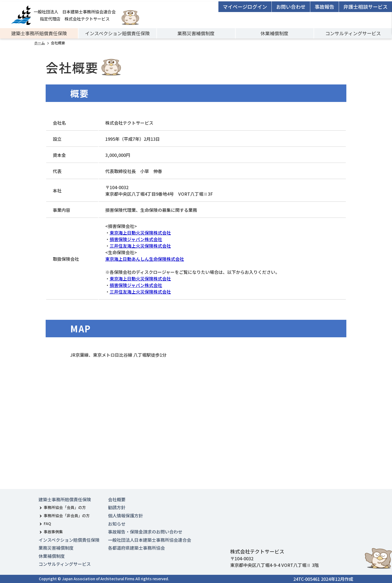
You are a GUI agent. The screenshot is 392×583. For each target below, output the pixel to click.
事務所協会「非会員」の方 (67, 515)
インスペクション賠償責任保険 (117, 33)
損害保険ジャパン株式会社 (136, 239)
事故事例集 (53, 532)
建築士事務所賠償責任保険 (39, 33)
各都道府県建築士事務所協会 (136, 548)
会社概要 (117, 499)
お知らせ (117, 524)
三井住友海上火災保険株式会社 (140, 246)
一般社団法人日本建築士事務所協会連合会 (150, 540)
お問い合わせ (291, 7)
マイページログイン (245, 7)
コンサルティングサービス (353, 33)
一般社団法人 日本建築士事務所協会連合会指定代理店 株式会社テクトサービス (63, 15)
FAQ (47, 523)
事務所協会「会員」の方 (65, 507)
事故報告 (324, 7)
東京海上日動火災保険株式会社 (140, 233)
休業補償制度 (274, 33)
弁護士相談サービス (365, 7)
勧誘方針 (117, 507)
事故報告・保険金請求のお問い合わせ (145, 532)
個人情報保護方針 (125, 515)
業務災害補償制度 (196, 33)
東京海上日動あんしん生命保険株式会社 (145, 259)
